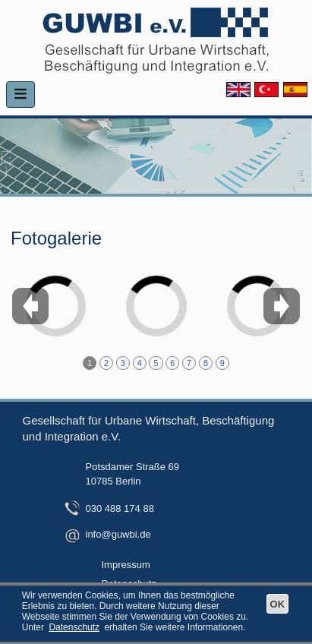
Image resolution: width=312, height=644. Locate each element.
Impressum (126, 565)
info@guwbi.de (118, 534)
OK (278, 604)
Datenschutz (74, 627)
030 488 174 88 (120, 508)
